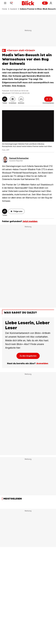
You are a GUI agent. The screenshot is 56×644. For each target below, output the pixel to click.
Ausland (14, 9)
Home (5, 9)
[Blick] (28, 3)
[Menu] (5, 3)
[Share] (5, 99)
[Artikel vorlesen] (21, 99)
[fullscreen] (28, 126)
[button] (16, 211)
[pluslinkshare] (13, 99)
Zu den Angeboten (28, 356)
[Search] (11, 3)
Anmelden (42, 363)
